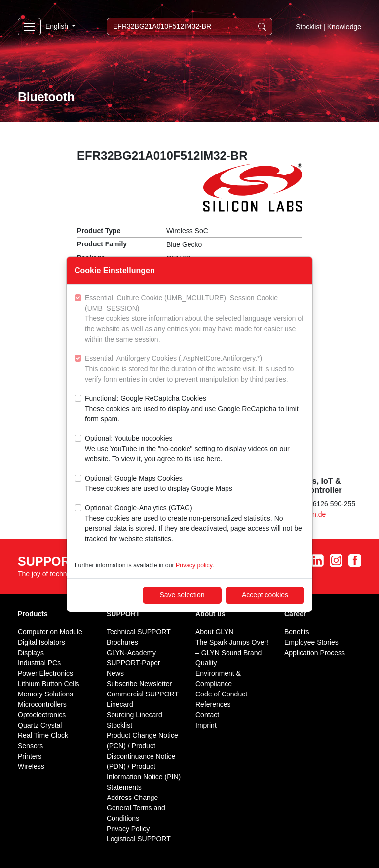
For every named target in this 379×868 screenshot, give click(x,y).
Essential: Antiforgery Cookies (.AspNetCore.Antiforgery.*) (195, 369)
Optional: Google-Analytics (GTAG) (195, 524)
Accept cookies (265, 595)
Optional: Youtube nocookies (195, 449)
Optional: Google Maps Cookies (159, 484)
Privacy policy (194, 565)
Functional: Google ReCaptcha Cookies (195, 409)
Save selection (182, 595)
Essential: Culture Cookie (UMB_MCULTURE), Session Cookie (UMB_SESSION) (195, 319)
